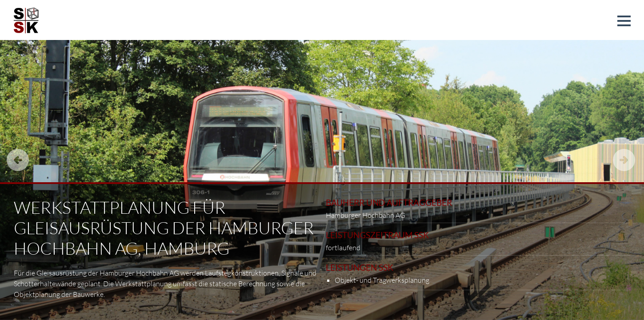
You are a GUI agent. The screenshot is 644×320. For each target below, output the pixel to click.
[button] (624, 21)
